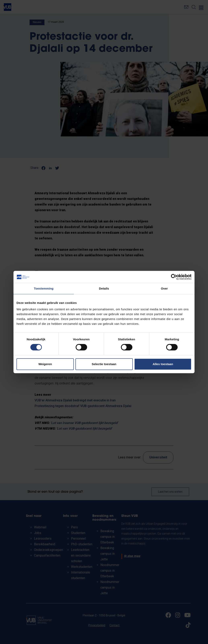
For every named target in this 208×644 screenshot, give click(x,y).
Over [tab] (164, 288)
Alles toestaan (163, 364)
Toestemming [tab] (44, 288)
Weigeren (45, 364)
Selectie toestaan (104, 364)
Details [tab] (104, 288)
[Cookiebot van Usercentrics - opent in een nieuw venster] (174, 277)
